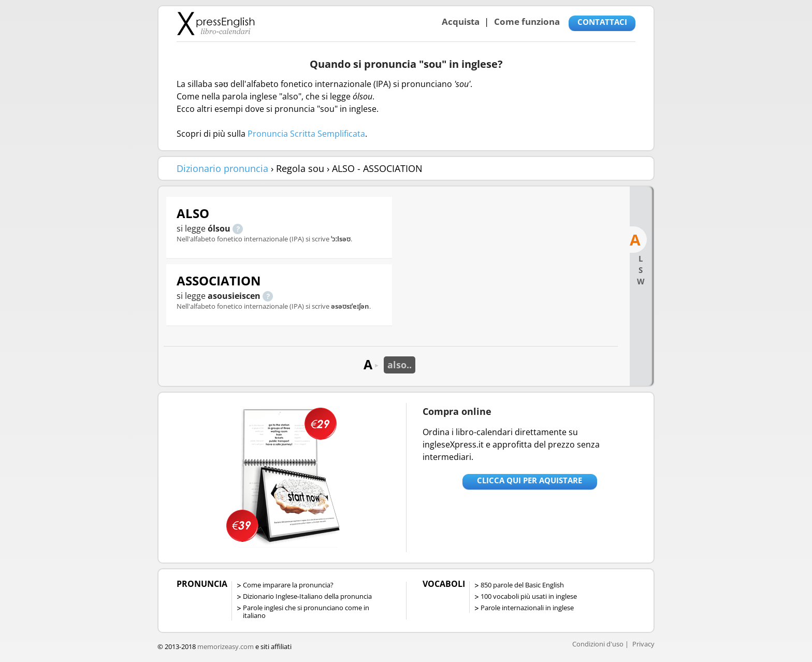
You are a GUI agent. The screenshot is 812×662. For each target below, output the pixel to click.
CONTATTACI (602, 22)
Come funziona (527, 21)
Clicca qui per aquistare (530, 480)
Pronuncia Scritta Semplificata (306, 134)
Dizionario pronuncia (222, 168)
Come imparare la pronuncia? (288, 585)
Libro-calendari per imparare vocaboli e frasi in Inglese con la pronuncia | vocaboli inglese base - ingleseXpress (216, 23)
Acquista (461, 21)
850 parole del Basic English (522, 585)
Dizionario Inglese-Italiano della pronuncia (307, 596)
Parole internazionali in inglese (527, 608)
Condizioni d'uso (598, 644)
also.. (400, 365)
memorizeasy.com (226, 646)
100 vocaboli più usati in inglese (529, 596)
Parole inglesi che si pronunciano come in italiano (306, 611)
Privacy (643, 644)
